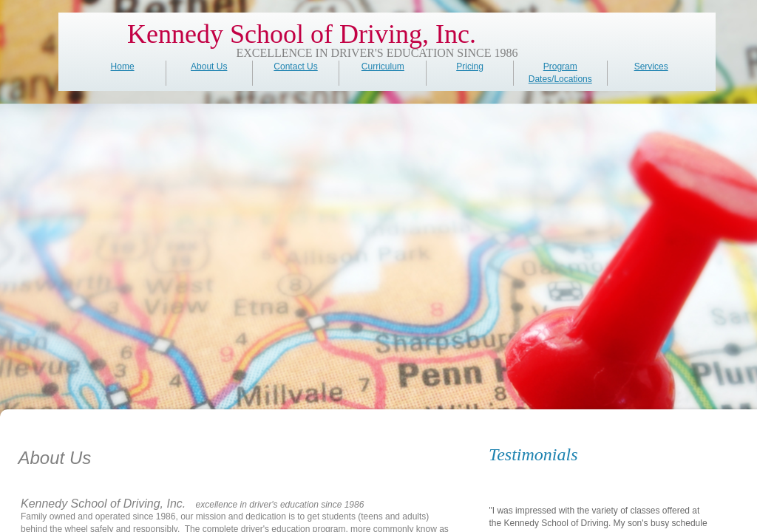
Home (123, 66)
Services (651, 66)
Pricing (470, 66)
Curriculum (383, 66)
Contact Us (295, 66)
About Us (209, 66)
